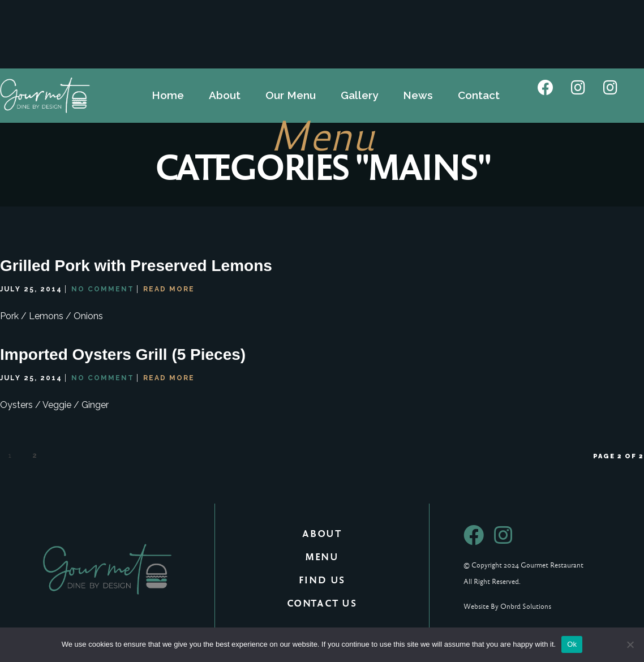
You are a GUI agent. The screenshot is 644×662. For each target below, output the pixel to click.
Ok (572, 644)
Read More (169, 290)
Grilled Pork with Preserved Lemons (136, 267)
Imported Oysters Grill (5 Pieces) (123, 356)
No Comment (103, 290)
